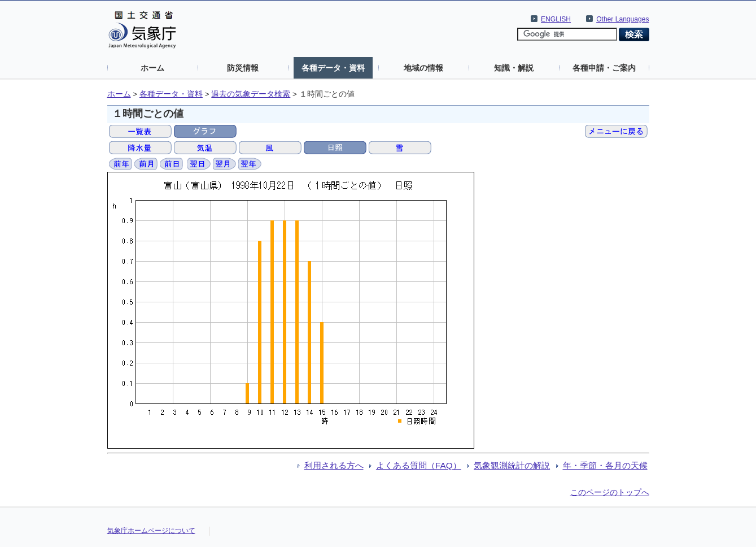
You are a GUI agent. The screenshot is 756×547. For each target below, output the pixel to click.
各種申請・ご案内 (604, 68)
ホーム (152, 68)
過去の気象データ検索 (251, 94)
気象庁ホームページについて (151, 531)
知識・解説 (514, 68)
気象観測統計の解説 (512, 465)
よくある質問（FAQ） (419, 465)
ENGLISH (556, 19)
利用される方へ (334, 465)
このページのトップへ (610, 492)
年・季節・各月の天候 (605, 465)
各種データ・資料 (333, 68)
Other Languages (622, 19)
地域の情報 (423, 68)
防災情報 (243, 68)
